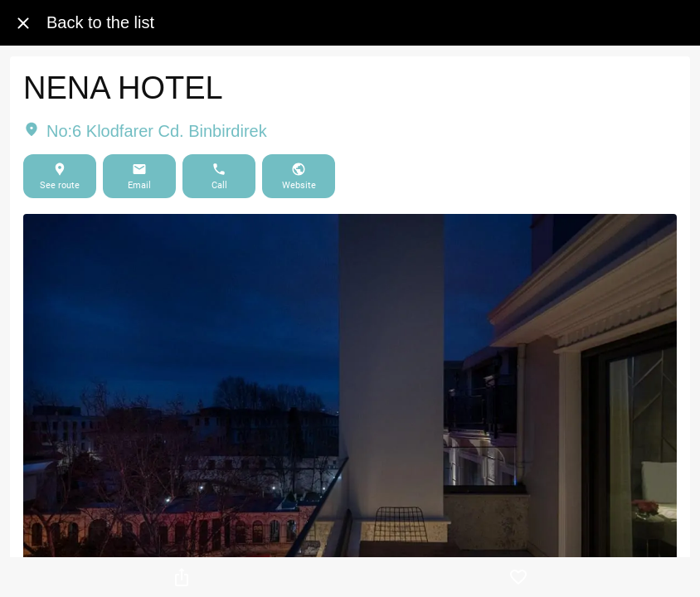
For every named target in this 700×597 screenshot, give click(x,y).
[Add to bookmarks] (518, 577)
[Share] (182, 577)
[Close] (23, 23)
